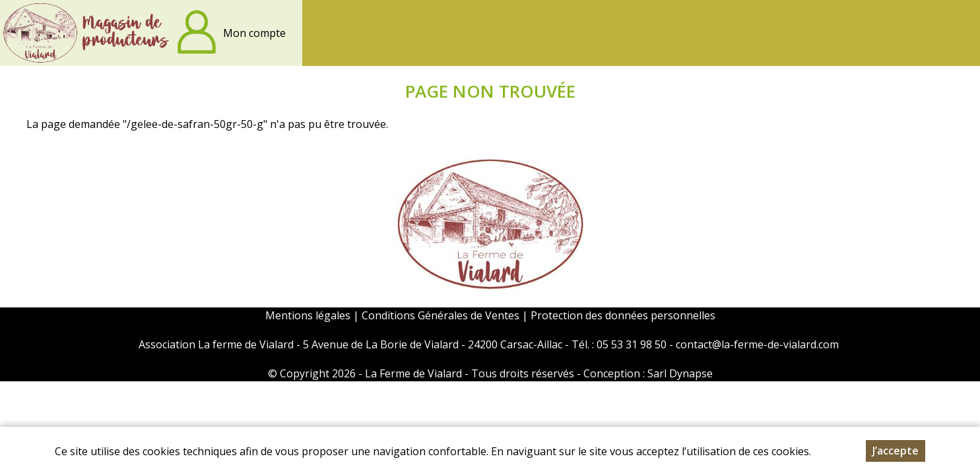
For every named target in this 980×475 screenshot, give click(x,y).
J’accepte (896, 453)
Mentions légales (308, 315)
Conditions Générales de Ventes (442, 315)
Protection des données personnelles (623, 315)
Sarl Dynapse (680, 373)
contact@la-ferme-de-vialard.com (757, 344)
